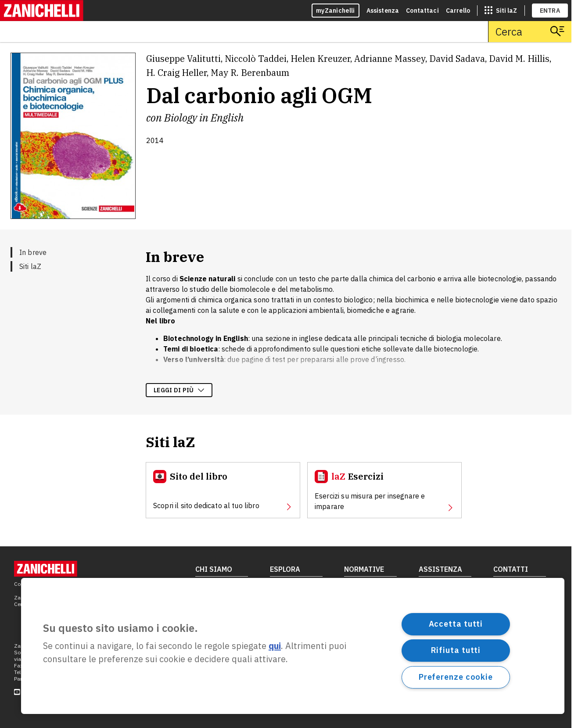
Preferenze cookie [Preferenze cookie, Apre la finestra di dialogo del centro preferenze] (456, 677)
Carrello (458, 11)
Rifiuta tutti (456, 650)
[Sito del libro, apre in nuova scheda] (223, 490)
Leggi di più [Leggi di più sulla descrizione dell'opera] (179, 390)
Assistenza (383, 11)
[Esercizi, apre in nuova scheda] (384, 490)
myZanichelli (336, 11)
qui (275, 646)
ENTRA (550, 11)
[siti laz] (501, 11)
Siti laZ (30, 266)
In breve (33, 252)
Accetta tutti (456, 624)
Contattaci (422, 11)
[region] (293, 646)
